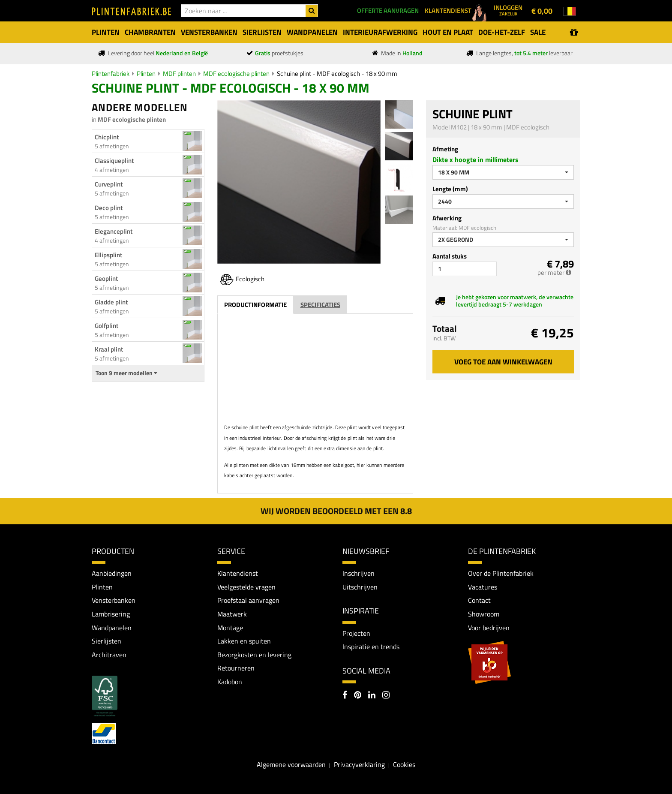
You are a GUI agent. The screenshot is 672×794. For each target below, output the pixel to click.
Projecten (356, 633)
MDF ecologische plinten (236, 74)
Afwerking (447, 218)
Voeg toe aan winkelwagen (503, 362)
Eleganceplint (114, 231)
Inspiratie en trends (371, 647)
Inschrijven (358, 573)
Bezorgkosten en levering (254, 655)
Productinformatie (255, 305)
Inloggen (508, 10)
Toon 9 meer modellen (126, 373)
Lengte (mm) (450, 189)
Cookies (404, 764)
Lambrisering (111, 614)
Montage (230, 628)
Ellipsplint (108, 255)
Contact (479, 600)
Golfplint (106, 326)
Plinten (146, 74)
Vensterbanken (114, 600)
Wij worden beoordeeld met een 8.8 (336, 511)
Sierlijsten (106, 641)
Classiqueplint (114, 161)
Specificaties (320, 305)
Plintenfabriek (111, 74)
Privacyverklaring (359, 764)
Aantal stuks (450, 256)
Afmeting (445, 149)
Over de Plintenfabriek (501, 573)
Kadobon (230, 682)
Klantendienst (238, 573)
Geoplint (106, 278)
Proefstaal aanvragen (248, 600)
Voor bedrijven (489, 628)
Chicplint (107, 137)
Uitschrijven (360, 587)
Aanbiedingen (112, 573)
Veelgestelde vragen (246, 587)
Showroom (484, 614)
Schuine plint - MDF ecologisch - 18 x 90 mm (337, 74)
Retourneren (236, 668)
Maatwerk (232, 614)
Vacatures (483, 587)
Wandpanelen (112, 628)
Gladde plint (111, 302)
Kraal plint (109, 349)
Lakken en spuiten (244, 641)
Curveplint (109, 184)
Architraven (109, 655)
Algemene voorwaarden (291, 764)
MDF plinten (179, 74)
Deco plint (109, 208)
